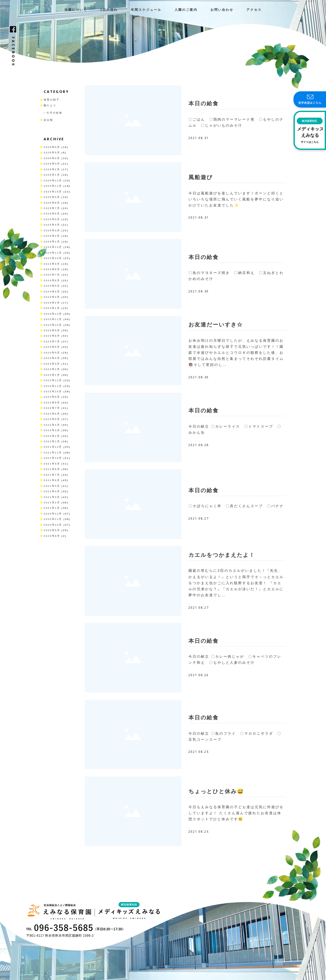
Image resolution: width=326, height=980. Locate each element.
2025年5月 (52, 219)
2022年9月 (52, 397)
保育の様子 (52, 100)
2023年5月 (52, 353)
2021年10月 (53, 458)
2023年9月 (52, 330)
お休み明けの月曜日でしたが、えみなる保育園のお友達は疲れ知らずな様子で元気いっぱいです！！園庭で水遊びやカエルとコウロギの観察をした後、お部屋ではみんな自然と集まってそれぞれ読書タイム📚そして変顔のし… (236, 353)
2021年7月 (52, 475)
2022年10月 (53, 392)
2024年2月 (52, 303)
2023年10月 (53, 325)
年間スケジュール (146, 10)
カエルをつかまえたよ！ (222, 555)
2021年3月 (52, 497)
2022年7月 (52, 408)
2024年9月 (52, 264)
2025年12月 (53, 181)
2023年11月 (53, 319)
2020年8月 (52, 536)
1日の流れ (109, 10)
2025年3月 (52, 231)
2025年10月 (53, 192)
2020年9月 (52, 530)
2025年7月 (52, 208)
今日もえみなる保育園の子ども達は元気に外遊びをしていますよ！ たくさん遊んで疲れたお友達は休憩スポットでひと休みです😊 (236, 813)
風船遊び (201, 177)
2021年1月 (52, 508)
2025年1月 (52, 242)
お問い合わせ (222, 10)
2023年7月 (52, 342)
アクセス (254, 10)
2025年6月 (52, 214)
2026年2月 (52, 169)
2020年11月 (53, 519)
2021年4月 (52, 491)
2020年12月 (53, 514)
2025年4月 (52, 225)
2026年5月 (52, 153)
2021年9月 (52, 464)
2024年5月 (52, 286)
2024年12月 (53, 247)
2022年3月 (52, 430)
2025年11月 (53, 186)
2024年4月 (52, 292)
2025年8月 (52, 203)
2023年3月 (52, 364)
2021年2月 (52, 503)
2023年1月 (52, 375)
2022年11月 (53, 386)
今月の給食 (54, 113)
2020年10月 (53, 525)
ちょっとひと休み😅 (216, 791)
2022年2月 (52, 436)
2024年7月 (52, 275)
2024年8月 (52, 269)
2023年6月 (52, 347)
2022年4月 (52, 425)
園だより (50, 105)
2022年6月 (52, 414)
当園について (76, 10)
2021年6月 (52, 480)
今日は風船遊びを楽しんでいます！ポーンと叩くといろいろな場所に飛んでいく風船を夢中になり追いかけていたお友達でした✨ (236, 199)
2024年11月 (53, 253)
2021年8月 (52, 469)
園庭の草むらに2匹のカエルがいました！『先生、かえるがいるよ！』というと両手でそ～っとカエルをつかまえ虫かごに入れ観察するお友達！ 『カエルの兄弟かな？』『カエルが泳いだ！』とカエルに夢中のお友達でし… (236, 583)
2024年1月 (52, 308)
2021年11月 (53, 453)
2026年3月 (52, 164)
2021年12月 (53, 447)
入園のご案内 (186, 10)
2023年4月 (52, 358)
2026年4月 (52, 158)
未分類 (48, 120)
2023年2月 (52, 369)
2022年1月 (52, 441)
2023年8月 (52, 336)
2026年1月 (52, 175)
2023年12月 (53, 314)
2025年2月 (52, 236)
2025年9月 (52, 197)
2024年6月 (52, 280)
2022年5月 (52, 419)
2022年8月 (52, 403)
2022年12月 (53, 380)
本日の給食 (204, 104)
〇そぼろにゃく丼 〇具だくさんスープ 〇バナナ (236, 506)
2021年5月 (52, 486)
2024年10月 (53, 258)
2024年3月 (52, 297)
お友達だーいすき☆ (216, 325)
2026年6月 (52, 147)
